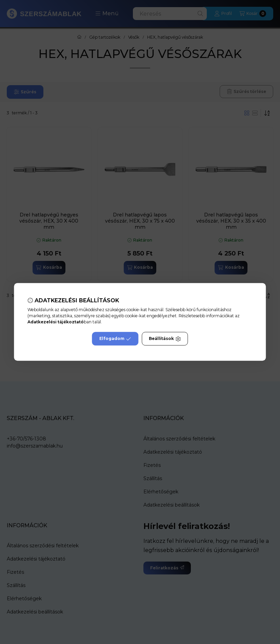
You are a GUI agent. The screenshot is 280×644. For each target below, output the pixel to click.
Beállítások (165, 339)
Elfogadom (115, 339)
